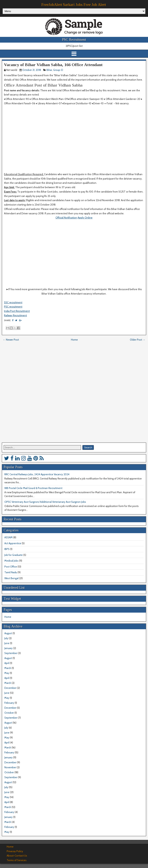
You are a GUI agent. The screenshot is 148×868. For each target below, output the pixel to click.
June (7, 643)
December (10, 688)
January (8, 648)
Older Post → (138, 340)
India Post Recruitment (17, 311)
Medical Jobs (11, 561)
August (8, 633)
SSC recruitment (13, 302)
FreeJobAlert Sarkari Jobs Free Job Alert (74, 5)
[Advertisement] (73, 141)
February (9, 703)
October (9, 713)
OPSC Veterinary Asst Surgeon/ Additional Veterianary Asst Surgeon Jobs (45, 502)
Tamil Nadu (11, 572)
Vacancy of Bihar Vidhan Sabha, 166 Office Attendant (53, 65)
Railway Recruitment (15, 315)
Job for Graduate (14, 555)
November (10, 767)
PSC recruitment (13, 307)
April (7, 663)
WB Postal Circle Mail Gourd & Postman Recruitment (33, 488)
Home (74, 340)
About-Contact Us (17, 856)
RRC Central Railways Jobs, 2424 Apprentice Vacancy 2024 (37, 474)
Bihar (49, 70)
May (7, 673)
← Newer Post (11, 340)
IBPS (7, 549)
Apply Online (85, 218)
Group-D (58, 70)
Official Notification (66, 218)
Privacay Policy (15, 851)
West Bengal (11, 578)
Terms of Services (17, 860)
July (6, 638)
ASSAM (8, 537)
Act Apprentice (13, 543)
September (11, 653)
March (8, 668)
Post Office (11, 567)
